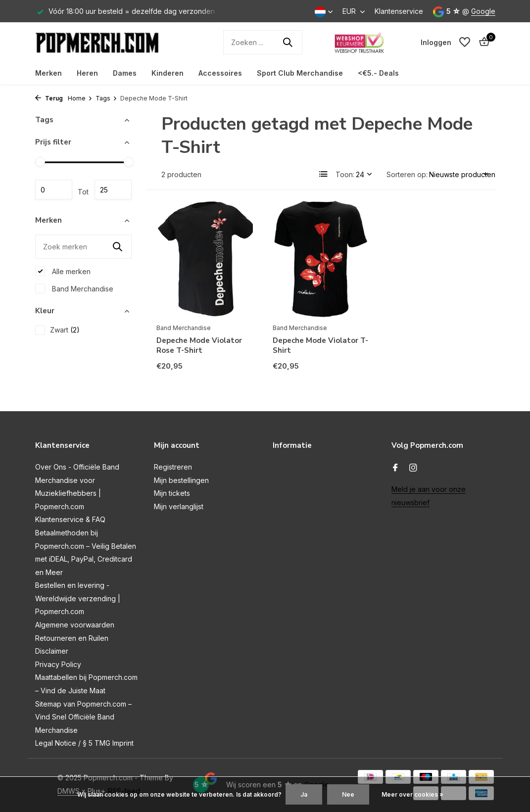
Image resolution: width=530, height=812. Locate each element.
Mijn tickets (172, 493)
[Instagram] (413, 468)
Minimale (54, 190)
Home (80, 98)
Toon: (345, 174)
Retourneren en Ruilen (72, 638)
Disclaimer (52, 651)
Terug (49, 98)
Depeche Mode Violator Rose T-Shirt (199, 346)
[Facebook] (395, 468)
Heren (87, 73)
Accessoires (220, 73)
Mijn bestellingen (181, 480)
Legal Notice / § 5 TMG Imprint (84, 743)
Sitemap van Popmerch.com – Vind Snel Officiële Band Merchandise (83, 717)
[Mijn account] (436, 42)
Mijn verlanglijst (179, 506)
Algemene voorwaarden (75, 625)
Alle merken (63, 271)
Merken (48, 73)
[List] (324, 174)
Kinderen (168, 73)
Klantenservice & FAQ (70, 519)
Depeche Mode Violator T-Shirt (320, 346)
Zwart (57, 330)
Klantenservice (399, 11)
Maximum (113, 190)
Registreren (173, 467)
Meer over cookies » (412, 794)
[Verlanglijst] (465, 42)
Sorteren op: (407, 174)
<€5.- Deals (378, 73)
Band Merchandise (74, 288)
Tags (106, 98)
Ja (304, 794)
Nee (348, 794)
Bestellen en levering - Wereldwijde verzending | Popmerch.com (78, 598)
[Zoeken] (263, 42)
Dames (125, 73)
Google (483, 11)
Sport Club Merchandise (300, 73)
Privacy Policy (58, 664)
